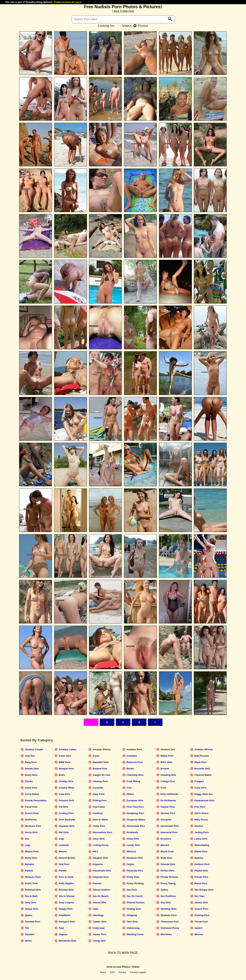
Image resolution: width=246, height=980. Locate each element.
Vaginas (63, 934)
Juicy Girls (99, 839)
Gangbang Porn (135, 813)
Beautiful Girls (101, 762)
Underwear (99, 928)
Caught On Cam (101, 775)
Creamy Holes (67, 788)
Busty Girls (31, 775)
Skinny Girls (201, 902)
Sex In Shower (67, 896)
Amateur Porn (134, 749)
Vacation (30, 934)
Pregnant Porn (101, 877)
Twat (61, 928)
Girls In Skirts (100, 820)
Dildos (130, 794)
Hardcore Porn (33, 826)
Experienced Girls (204, 800)
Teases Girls (99, 922)
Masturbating (202, 845)
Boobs (130, 769)
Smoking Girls (168, 909)
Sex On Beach (100, 896)
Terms (103, 972)
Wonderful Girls (68, 941)
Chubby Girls (66, 781)
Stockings (98, 915)
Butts (62, 775)
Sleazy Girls (32, 909)
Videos (125, 26)
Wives (28, 941)
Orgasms (98, 864)
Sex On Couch (134, 896)
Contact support (138, 972)
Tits (27, 928)
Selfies (164, 890)
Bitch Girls (166, 762)
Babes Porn (167, 756)
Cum (129, 788)
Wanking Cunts (135, 934)
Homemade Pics (136, 826)
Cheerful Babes (203, 775)
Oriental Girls (168, 864)
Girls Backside (67, 820)
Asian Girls (65, 756)
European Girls (135, 800)
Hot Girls (64, 832)
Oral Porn (64, 864)
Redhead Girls (33, 890)
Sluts (95, 909)
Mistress (131, 851)
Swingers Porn (67, 922)
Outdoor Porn (202, 864)
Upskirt (198, 928)
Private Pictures (169, 877)
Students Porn (168, 915)
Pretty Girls (133, 877)
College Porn (168, 781)
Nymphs (30, 864)
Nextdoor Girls (135, 858)
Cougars (199, 781)
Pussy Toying (168, 883)
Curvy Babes (32, 794)
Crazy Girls (31, 788)
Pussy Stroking (135, 883)
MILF (95, 851)
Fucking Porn (66, 813)
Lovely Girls (133, 845)
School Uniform (101, 890)
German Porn (168, 813)
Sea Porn (132, 890)
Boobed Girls (100, 769)
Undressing (133, 928)
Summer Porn (33, 922)
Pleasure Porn (33, 877)
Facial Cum (31, 807)
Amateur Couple (34, 749)
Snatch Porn (201, 909)
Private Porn (201, 877)
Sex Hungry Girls (204, 890)
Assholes (132, 756)
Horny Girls (31, 832)
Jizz (27, 839)
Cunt (163, 788)
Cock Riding (133, 781)
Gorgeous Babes (136, 820)
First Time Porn (135, 807)
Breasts (165, 769)
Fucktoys (98, 813)
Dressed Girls (66, 800)
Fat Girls (64, 807)
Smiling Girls (134, 909)
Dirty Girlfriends (169, 794)
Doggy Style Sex (204, 794)
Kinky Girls (133, 839)
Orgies (130, 864)
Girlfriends (31, 820)
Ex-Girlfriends (168, 800)
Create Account (62, 2)
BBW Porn (65, 762)
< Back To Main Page (123, 11)
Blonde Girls (32, 769)
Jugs (62, 839)
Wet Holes (166, 934)
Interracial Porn (169, 832)
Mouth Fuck (167, 851)
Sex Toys (199, 896)
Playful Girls (201, 871)
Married (165, 845)
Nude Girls (166, 858)
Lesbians (64, 845)
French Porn (32, 813)
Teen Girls (132, 922)
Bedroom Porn (135, 762)
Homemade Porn (170, 826)
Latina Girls (201, 839)
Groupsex (166, 820)
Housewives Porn (102, 832)
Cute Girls (64, 794)
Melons (63, 851)
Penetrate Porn (135, 871)
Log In (78, 2)
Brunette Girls (202, 769)
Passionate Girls (102, 871)
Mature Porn (32, 851)
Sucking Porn (202, 915)
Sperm (29, 915)
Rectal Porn (201, 883)
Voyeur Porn (99, 934)
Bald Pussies (202, 756)
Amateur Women (204, 749)
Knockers (166, 839)
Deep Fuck (99, 794)
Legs (28, 845)
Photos (141, 26)
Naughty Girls (100, 858)
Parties (63, 871)
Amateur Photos (102, 749)
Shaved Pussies (135, 902)
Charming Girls (135, 775)
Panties (29, 871)
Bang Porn (31, 762)
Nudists (199, 858)
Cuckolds (98, 788)
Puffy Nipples (66, 883)
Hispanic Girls (67, 826)
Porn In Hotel (66, 877)
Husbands (132, 832)
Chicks (29, 781)
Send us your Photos (118, 967)
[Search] (123, 19)
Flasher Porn (168, 807)
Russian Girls (66, 890)
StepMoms (65, 915)
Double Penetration (36, 800)
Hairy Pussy (201, 820)
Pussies (97, 883)
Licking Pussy (100, 845)
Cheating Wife (168, 775)
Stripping (132, 915)
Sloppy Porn (66, 909)
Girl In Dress (201, 813)
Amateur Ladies (68, 749)
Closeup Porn (100, 781)
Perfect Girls (167, 871)
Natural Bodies (67, 858)
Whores (199, 934)
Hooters (199, 826)
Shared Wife (99, 902)
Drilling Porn (100, 800)
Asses (96, 756)
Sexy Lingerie (66, 902)
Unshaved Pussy (170, 928)
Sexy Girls (31, 902)
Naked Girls (201, 851)
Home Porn (99, 826)
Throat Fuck (201, 922)
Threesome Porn (170, 922)
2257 (112, 972)
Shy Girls (166, 902)
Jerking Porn (202, 832)
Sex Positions (168, 896)
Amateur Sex (168, 749)
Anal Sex (30, 756)
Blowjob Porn (66, 769)
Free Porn (200, 807)
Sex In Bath (31, 896)
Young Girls (99, 941)
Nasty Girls (31, 858)
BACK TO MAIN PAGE (123, 953)
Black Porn (201, 762)
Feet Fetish (99, 807)
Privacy (122, 972)
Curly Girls (200, 788)
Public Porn (31, 883)
